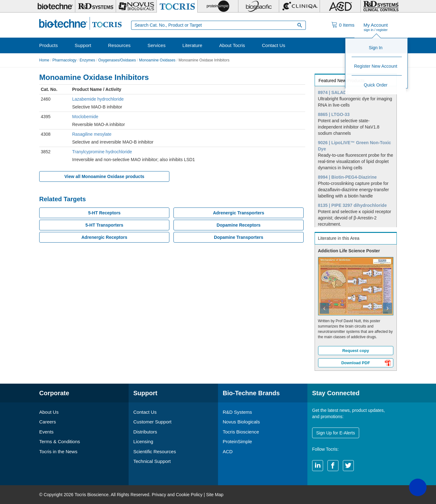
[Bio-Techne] (55, 6)
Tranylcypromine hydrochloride (102, 152)
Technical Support (152, 461)
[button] (321, 307)
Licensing (143, 441)
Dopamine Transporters (239, 237)
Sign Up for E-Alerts (336, 433)
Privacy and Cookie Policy (177, 495)
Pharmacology (64, 60)
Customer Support (152, 422)
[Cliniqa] (299, 6)
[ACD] (340, 6)
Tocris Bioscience (241, 432)
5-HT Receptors (104, 213)
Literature (192, 45)
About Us (49, 412)
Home (44, 60)
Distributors (145, 432)
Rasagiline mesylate (92, 134)
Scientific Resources (155, 451)
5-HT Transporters (104, 225)
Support (83, 45)
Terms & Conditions (60, 441)
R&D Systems (237, 412)
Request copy (356, 351)
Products (48, 45)
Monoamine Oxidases (157, 60)
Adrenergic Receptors (104, 237)
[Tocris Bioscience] (177, 6)
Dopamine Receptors (239, 225)
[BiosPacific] (259, 6)
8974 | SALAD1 (334, 92)
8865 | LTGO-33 (334, 114)
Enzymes (87, 60)
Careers (48, 422)
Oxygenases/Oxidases (117, 60)
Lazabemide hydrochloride (98, 99)
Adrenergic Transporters (239, 213)
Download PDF (366, 364)
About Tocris (232, 45)
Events (46, 432)
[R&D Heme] (381, 6)
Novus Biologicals (241, 422)
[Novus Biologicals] (136, 6)
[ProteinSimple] (218, 6)
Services (157, 45)
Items (347, 25)
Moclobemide (85, 117)
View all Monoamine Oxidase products (104, 176)
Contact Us (274, 45)
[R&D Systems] (96, 6)
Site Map (215, 495)
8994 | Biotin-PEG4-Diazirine (348, 177)
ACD (228, 451)
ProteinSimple (237, 441)
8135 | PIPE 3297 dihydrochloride (352, 205)
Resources (120, 45)
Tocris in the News (58, 451)
